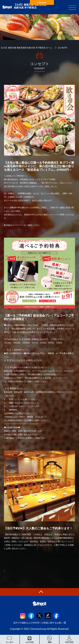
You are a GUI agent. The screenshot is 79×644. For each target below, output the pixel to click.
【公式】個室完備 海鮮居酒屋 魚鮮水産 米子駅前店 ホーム (26, 48)
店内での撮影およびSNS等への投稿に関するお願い (39, 623)
